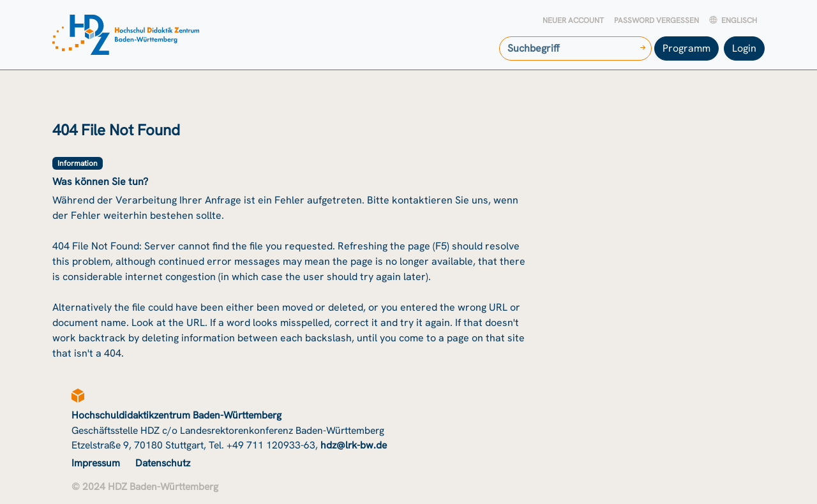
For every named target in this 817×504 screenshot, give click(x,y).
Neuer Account (573, 20)
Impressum (96, 463)
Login (744, 48)
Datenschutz (163, 463)
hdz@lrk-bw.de (354, 445)
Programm (686, 48)
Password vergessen (656, 20)
